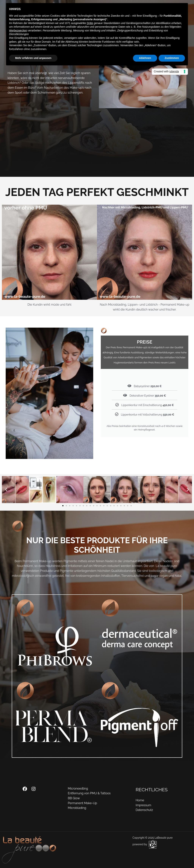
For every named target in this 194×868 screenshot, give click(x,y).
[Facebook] (25, 789)
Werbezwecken (18, 31)
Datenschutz (144, 810)
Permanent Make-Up (82, 803)
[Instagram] (34, 789)
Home (140, 800)
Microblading (77, 808)
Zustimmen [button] (172, 58)
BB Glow (74, 798)
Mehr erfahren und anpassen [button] (33, 58)
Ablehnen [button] (145, 58)
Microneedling (78, 789)
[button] (6, 490)
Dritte (90, 23)
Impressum (144, 805)
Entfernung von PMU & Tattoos (89, 793)
